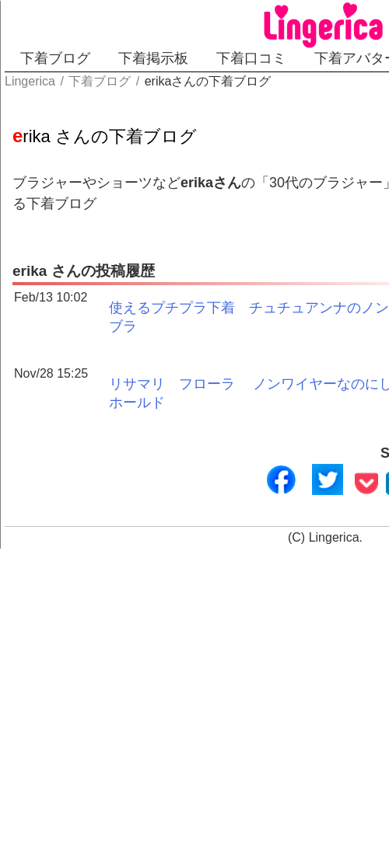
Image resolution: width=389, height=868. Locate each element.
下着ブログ (55, 58)
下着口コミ (251, 58)
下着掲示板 (153, 58)
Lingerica (334, 537)
